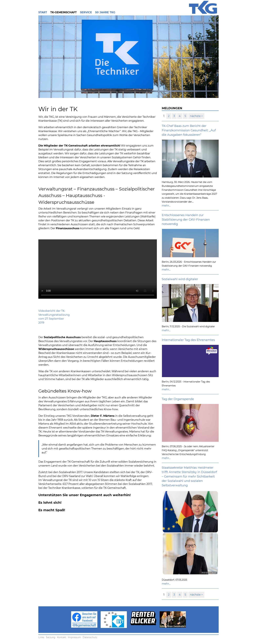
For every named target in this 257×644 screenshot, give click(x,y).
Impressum (74, 637)
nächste (196, 116)
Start (43, 12)
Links (41, 637)
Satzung (51, 637)
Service (86, 12)
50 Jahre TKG (105, 12)
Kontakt (62, 637)
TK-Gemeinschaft (64, 12)
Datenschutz (90, 637)
